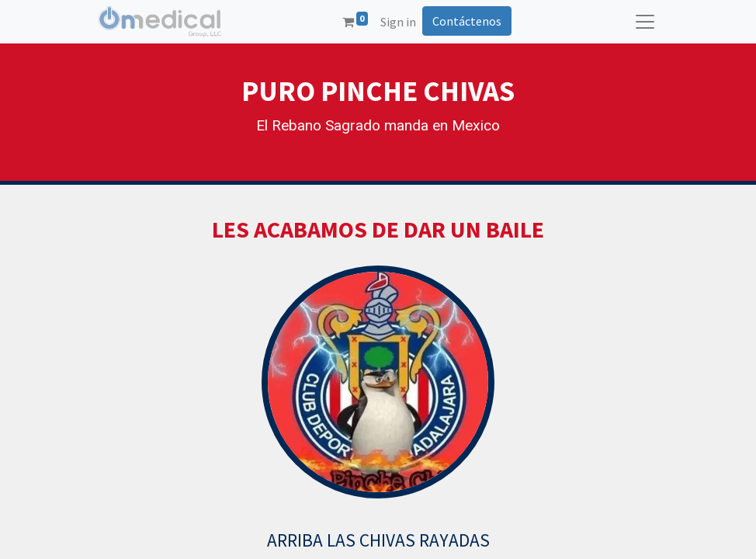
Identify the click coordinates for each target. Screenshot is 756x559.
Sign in (398, 22)
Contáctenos (467, 21)
